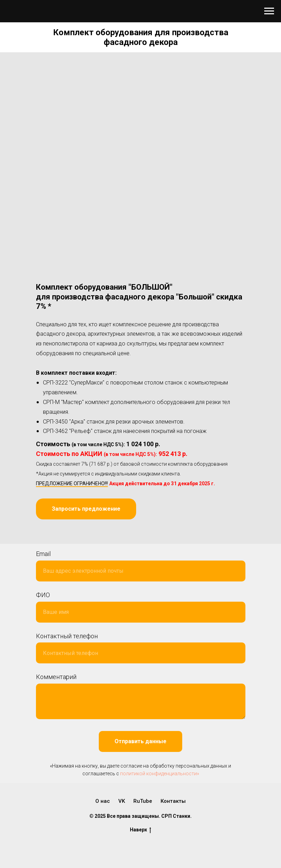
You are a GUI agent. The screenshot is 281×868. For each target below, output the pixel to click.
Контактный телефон (67, 636)
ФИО (43, 595)
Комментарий (56, 677)
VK (122, 801)
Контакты (173, 801)
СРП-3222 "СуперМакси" (74, 383)
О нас (103, 801)
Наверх (140, 830)
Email (43, 554)
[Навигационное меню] (269, 11)
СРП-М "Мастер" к (65, 402)
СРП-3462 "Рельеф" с (70, 431)
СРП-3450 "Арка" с (66, 422)
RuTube (143, 801)
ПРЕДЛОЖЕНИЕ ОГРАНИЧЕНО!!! (72, 484)
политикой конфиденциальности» (160, 774)
